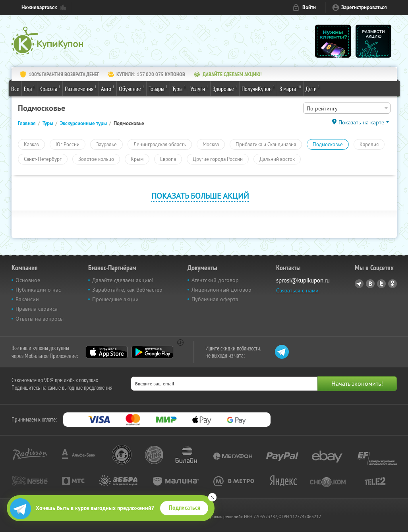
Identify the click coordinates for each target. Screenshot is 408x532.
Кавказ (31, 144)
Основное (28, 280)
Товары (158, 88)
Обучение (131, 88)
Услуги (199, 88)
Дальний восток (277, 159)
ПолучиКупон (258, 88)
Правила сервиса (37, 309)
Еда (29, 88)
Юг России (68, 144)
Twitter (381, 284)
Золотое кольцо (96, 159)
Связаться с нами (297, 290)
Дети (313, 88)
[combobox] (347, 108)
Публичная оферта (215, 299)
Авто (108, 88)
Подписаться (185, 508)
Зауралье (106, 144)
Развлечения (81, 88)
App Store (107, 352)
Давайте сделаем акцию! (123, 280)
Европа (168, 159)
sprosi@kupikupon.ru (303, 280)
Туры (179, 88)
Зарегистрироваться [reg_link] (364, 7)
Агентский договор (215, 280)
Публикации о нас (38, 290)
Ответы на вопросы (40, 319)
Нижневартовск (39, 7)
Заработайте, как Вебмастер (127, 290)
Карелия (369, 144)
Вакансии (27, 299)
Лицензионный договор (221, 290)
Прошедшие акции (115, 299)
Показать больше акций (200, 196)
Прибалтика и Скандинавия (266, 144)
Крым (137, 159)
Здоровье (225, 88)
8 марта (290, 88)
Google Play (152, 352)
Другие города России (218, 159)
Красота (50, 88)
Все (15, 89)
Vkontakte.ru (370, 284)
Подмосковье (328, 144)
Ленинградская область (160, 144)
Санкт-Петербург (43, 159)
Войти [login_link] (309, 7)
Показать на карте (361, 122)
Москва (211, 144)
